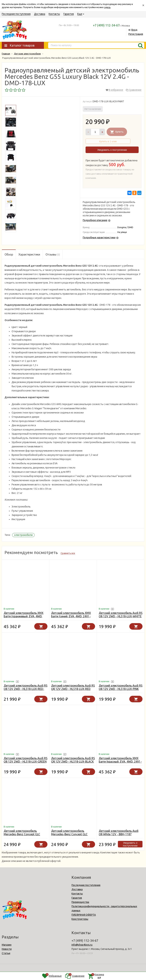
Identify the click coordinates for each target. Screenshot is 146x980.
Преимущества (80, 902)
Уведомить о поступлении (112, 150)
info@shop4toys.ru (82, 945)
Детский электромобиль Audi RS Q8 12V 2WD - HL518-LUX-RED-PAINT (26, 689)
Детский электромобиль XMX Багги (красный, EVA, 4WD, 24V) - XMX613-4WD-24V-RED (120, 762)
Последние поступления (16, 14)
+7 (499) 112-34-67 (106, 25)
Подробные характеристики (99, 238)
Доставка (40, 14)
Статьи (6, 953)
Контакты (54, 14)
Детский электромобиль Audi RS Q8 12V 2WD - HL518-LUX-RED (73, 687)
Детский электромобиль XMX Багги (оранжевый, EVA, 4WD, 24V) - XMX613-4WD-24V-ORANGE (24, 618)
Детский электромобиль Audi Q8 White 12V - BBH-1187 (119, 833)
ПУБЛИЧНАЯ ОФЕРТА (84, 915)
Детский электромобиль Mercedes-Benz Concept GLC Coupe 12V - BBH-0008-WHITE (23, 834)
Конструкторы (80, 919)
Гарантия (69, 14)
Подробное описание (95, 220)
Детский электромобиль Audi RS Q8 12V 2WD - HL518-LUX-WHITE (121, 615)
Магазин (7, 945)
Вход (134, 30)
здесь (107, 7)
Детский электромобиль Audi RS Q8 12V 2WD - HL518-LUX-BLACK (73, 760)
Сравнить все (68, 553)
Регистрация (136, 34)
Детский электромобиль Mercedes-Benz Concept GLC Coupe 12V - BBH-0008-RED (69, 834)
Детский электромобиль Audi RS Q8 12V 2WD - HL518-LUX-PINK (121, 687)
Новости (7, 949)
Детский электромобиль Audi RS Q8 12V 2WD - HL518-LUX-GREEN (26, 760)
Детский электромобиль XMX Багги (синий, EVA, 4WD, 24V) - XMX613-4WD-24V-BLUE (71, 616)
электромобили (23, 535)
